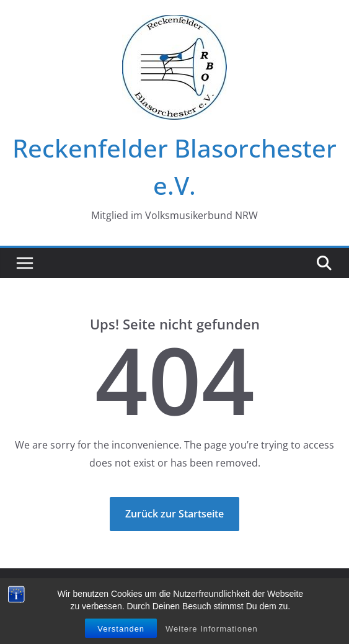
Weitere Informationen (212, 631)
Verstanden (121, 631)
